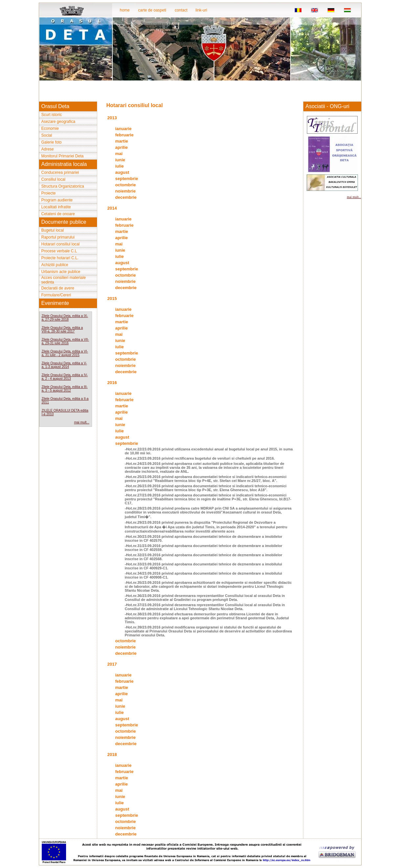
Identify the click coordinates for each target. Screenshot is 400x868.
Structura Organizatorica (63, 186)
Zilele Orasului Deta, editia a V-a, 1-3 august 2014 (64, 365)
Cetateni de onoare (58, 214)
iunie (120, 160)
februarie (125, 135)
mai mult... (82, 422)
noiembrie (126, 191)
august (122, 172)
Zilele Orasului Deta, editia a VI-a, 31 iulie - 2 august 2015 (65, 353)
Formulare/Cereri (56, 295)
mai (119, 154)
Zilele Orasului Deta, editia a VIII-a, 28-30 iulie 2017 (62, 330)
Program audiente (57, 200)
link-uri (201, 10)
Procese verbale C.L (59, 251)
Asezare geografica (58, 122)
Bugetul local (53, 230)
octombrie (126, 185)
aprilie (122, 147)
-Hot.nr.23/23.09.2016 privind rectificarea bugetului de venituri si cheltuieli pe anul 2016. (200, 458)
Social (47, 135)
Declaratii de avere (58, 288)
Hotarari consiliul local (61, 244)
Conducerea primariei (60, 172)
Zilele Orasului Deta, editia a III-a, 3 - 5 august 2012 (65, 389)
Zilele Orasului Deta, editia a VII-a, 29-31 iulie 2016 (65, 341)
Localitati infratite (56, 207)
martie (122, 141)
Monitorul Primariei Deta (63, 156)
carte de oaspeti (152, 10)
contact (181, 10)
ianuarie (124, 129)
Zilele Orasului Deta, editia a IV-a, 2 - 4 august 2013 (65, 377)
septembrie (127, 179)
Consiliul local (53, 179)
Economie (50, 128)
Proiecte (49, 193)
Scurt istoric (52, 115)
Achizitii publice (55, 265)
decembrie (126, 197)
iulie (120, 166)
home (125, 10)
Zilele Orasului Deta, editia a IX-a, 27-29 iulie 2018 (65, 318)
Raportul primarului (58, 237)
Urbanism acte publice (61, 272)
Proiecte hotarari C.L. (60, 258)
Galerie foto (52, 142)
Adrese (48, 149)
